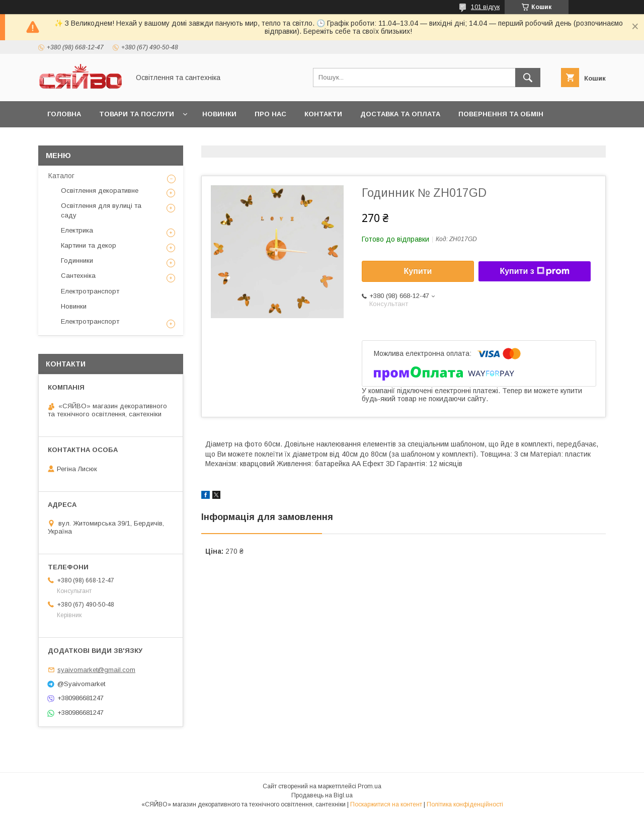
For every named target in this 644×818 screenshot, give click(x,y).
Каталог (61, 176)
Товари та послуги (137, 114)
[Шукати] (528, 78)
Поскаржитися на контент (386, 804)
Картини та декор (89, 245)
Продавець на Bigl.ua (322, 795)
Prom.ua (370, 786)
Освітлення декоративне (100, 191)
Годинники (77, 261)
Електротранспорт (90, 291)
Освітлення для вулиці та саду (101, 210)
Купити (418, 271)
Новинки (219, 114)
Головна (64, 114)
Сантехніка (78, 276)
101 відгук (485, 7)
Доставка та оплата (400, 114)
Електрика (77, 230)
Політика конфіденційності (465, 804)
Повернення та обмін (501, 114)
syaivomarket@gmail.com (96, 670)
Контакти (323, 114)
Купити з (534, 271)
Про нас (270, 114)
